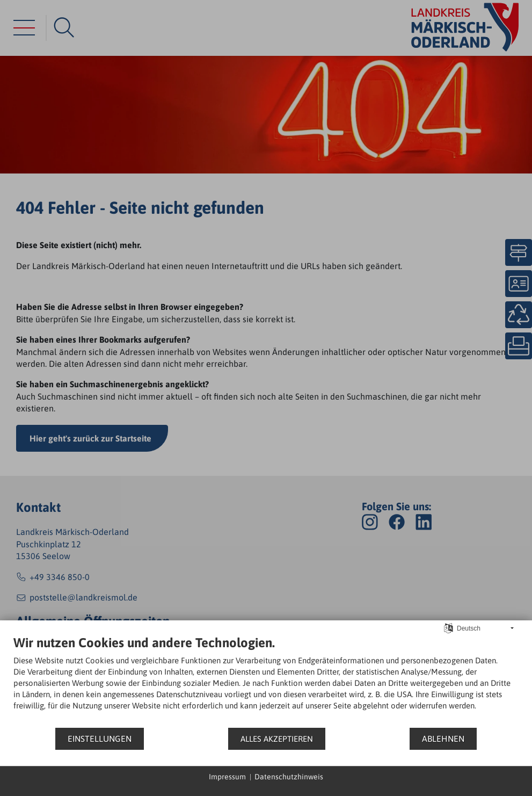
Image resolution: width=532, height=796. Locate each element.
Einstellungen (100, 739)
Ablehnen (443, 739)
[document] (266, 681)
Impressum (227, 777)
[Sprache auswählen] (449, 628)
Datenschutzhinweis (289, 777)
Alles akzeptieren (277, 739)
